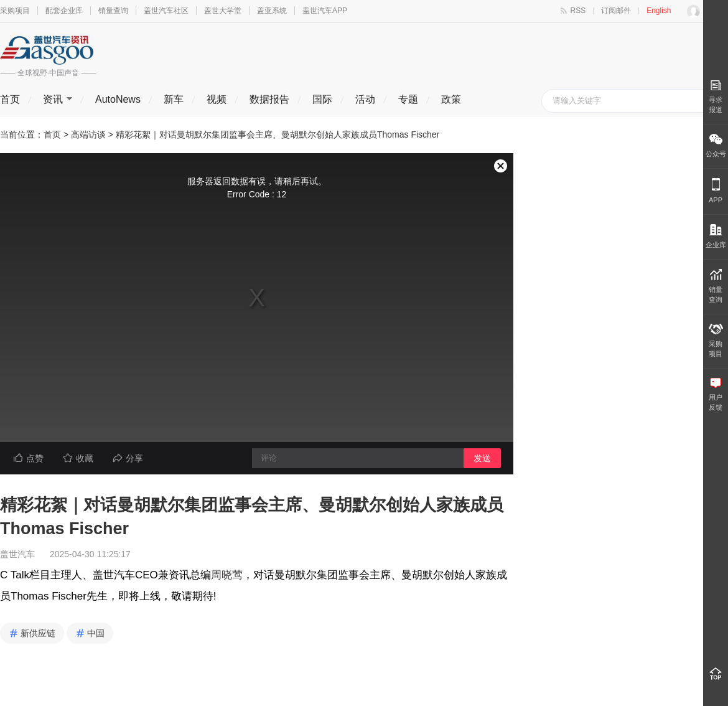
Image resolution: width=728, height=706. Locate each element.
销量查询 (113, 11)
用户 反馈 (716, 394)
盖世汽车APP (325, 11)
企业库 (716, 236)
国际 (322, 99)
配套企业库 (64, 11)
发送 (482, 458)
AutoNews (118, 99)
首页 (10, 99)
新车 (174, 99)
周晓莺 (227, 575)
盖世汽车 (17, 554)
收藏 (85, 458)
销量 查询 (716, 286)
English (659, 11)
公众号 (716, 146)
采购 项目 (716, 341)
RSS (578, 11)
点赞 (35, 458)
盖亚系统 (272, 11)
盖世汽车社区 (166, 11)
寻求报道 (716, 96)
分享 (134, 458)
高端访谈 (88, 134)
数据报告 (269, 99)
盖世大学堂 (223, 11)
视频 (217, 99)
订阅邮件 (616, 11)
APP (716, 191)
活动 (365, 99)
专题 (408, 99)
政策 (451, 99)
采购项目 (15, 11)
